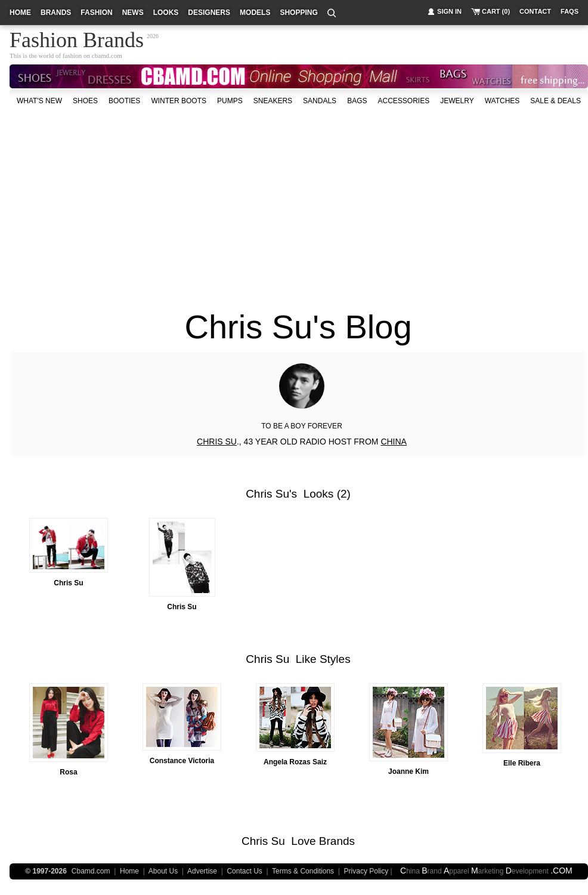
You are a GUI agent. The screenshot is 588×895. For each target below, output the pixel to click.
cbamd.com (107, 55)
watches (502, 101)
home (20, 13)
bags (357, 101)
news (133, 13)
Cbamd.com (91, 871)
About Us (163, 871)
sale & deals (555, 101)
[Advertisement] (290, 202)
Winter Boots (179, 101)
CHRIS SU (217, 442)
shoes (85, 101)
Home (129, 871)
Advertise (202, 871)
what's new (39, 101)
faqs (570, 11)
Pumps (230, 101)
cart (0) (496, 11)
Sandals (320, 101)
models (255, 13)
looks (166, 13)
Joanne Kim (408, 771)
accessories (403, 101)
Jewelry (457, 101)
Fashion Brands (77, 38)
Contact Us (244, 871)
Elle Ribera (522, 763)
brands (56, 13)
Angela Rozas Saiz (295, 762)
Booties (124, 101)
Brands (337, 841)
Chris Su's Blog (298, 327)
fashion (96, 13)
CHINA (394, 442)
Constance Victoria (182, 761)
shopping (298, 13)
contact (535, 11)
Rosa (68, 772)
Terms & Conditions (303, 871)
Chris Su (267, 494)
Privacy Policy (366, 871)
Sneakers (273, 101)
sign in (449, 11)
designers (209, 13)
